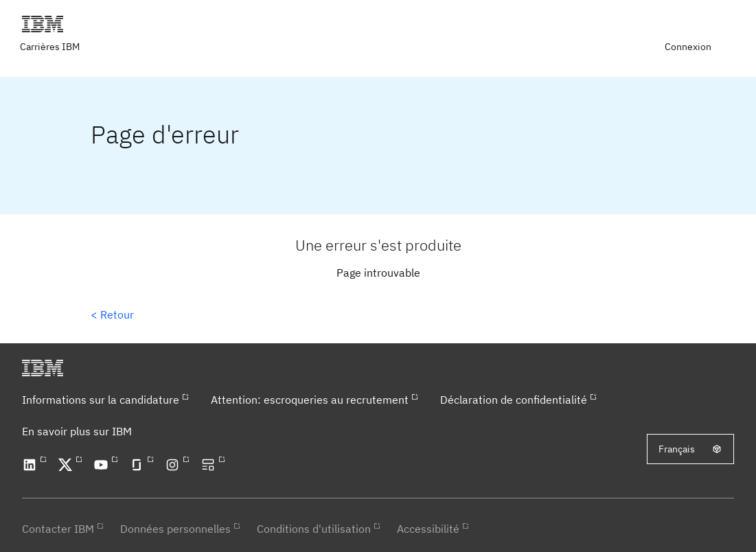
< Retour (112, 314)
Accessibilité (428, 529)
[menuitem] (689, 47)
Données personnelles (175, 529)
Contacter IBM (58, 529)
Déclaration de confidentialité (514, 400)
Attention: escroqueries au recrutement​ (310, 400)
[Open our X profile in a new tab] (67, 465)
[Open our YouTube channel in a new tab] (103, 465)
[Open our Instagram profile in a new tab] (174, 465)
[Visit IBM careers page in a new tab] (51, 47)
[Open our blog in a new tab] (210, 465)
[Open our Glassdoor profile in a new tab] (139, 465)
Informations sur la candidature (101, 400)
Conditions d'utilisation (314, 529)
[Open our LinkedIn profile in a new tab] (32, 465)
